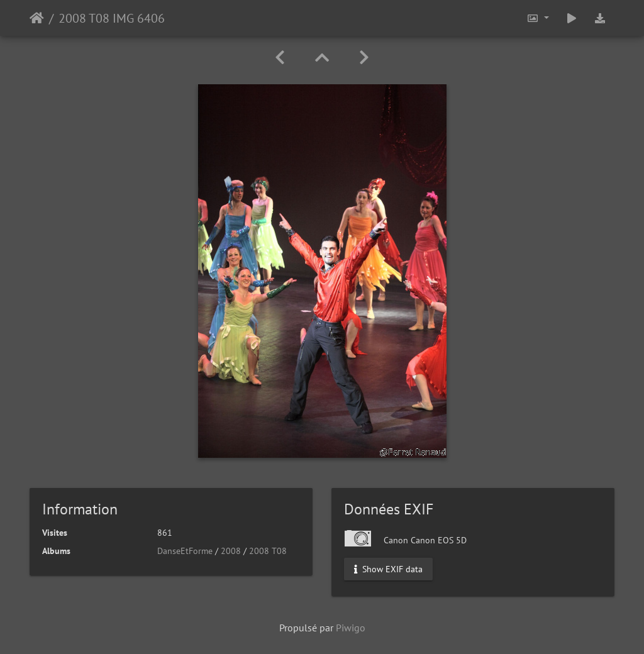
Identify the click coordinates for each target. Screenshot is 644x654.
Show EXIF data (388, 569)
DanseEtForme (185, 551)
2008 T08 (268, 551)
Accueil (37, 18)
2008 (231, 551)
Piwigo (351, 628)
